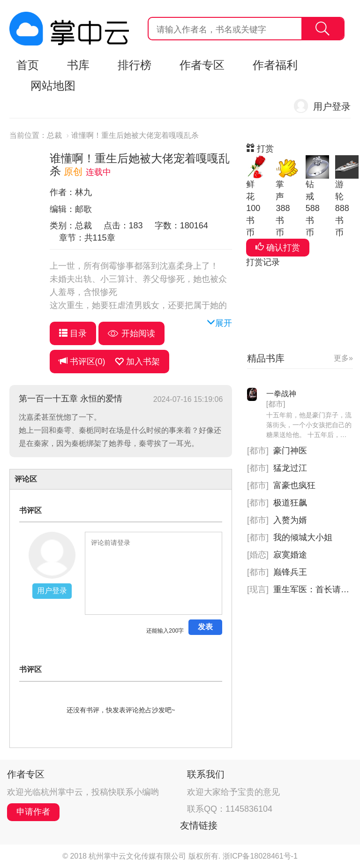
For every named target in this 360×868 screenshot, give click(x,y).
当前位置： (28, 135)
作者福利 (275, 65)
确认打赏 (278, 247)
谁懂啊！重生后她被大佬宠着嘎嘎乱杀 (135, 135)
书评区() (82, 361)
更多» (343, 358)
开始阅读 (131, 333)
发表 (205, 627)
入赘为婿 (290, 520)
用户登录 (332, 106)
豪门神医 (290, 451)
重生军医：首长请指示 (315, 589)
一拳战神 (281, 394)
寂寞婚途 (290, 555)
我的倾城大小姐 (303, 537)
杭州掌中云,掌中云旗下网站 (69, 29)
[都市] (276, 404)
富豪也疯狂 (294, 485)
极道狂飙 (290, 503)
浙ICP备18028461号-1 (260, 856)
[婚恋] (258, 555)
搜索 (322, 29)
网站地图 (53, 86)
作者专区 (202, 65)
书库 (78, 65)
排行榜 (135, 65)
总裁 (54, 135)
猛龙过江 (290, 468)
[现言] (258, 589)
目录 (73, 333)
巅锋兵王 (290, 572)
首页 (28, 65)
